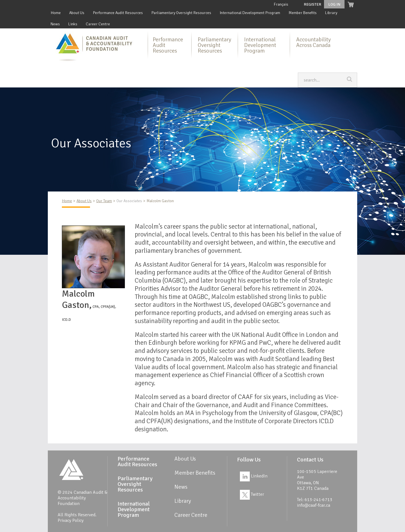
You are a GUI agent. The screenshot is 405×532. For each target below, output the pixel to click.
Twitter (252, 494)
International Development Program (250, 13)
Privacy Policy (71, 520)
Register (312, 4)
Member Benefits (303, 13)
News (55, 24)
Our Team (104, 201)
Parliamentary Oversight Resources (181, 13)
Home (56, 13)
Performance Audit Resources (118, 13)
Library (331, 13)
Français (281, 4)
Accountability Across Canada (313, 42)
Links (73, 24)
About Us (77, 13)
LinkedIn (254, 476)
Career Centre (98, 24)
